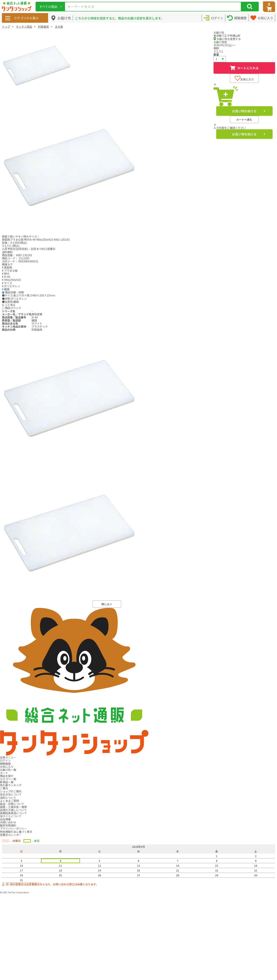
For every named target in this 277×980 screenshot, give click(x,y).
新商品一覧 (7, 782)
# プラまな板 (10, 270)
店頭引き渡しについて (13, 810)
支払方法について (11, 794)
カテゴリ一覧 (8, 779)
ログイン (5, 760)
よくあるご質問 (9, 801)
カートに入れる (244, 68)
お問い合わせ (8, 822)
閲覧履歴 (5, 764)
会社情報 (5, 819)
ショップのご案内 (11, 791)
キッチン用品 (24, 27)
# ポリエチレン (11, 286)
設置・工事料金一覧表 (13, 807)
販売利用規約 (8, 825)
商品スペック (13, 308)
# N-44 (6, 277)
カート (4, 773)
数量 (216, 54)
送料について (8, 798)
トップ (6, 27)
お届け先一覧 (8, 770)
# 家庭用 (7, 267)
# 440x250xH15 (11, 280)
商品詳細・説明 (14, 292)
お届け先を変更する (227, 39)
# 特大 (6, 274)
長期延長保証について (13, 813)
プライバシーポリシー (13, 828)
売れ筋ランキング (11, 785)
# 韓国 (6, 289)
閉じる (107, 604)
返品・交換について (12, 804)
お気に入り (244, 78)
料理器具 (43, 27)
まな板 (59, 27)
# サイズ (7, 283)
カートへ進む (244, 119)
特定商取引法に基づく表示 (16, 832)
